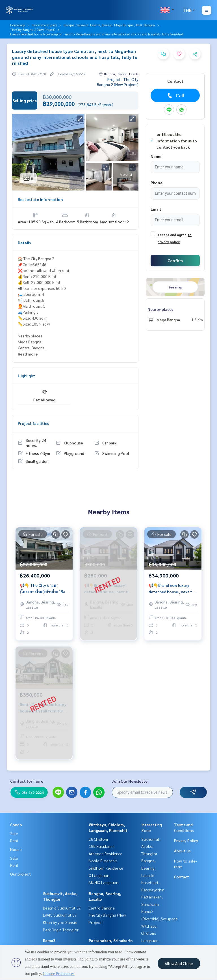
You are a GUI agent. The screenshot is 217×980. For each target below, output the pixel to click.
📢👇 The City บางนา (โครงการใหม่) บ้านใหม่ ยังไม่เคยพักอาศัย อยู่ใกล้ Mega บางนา (42, 589)
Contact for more (27, 781)
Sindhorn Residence (106, 868)
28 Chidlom (98, 839)
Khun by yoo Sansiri (60, 922)
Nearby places (160, 309)
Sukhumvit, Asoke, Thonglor (151, 846)
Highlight (26, 376)
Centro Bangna (102, 908)
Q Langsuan (99, 875)
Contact (182, 877)
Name (156, 156)
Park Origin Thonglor (61, 930)
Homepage (18, 25)
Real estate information (40, 199)
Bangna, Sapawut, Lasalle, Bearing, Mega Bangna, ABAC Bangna (109, 25)
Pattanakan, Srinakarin (111, 940)
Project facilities (33, 423)
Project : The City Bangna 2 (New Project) (118, 82)
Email (156, 209)
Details (24, 243)
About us (182, 851)
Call (175, 95)
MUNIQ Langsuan (104, 882)
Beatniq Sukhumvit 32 (62, 908)
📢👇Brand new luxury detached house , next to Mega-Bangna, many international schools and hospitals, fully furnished (172, 589)
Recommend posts (44, 25)
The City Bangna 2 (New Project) (33, 29)
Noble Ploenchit (103, 861)
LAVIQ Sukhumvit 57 (60, 915)
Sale (14, 833)
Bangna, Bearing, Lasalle (148, 868)
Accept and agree (172, 235)
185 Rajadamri (101, 846)
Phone (157, 183)
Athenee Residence (106, 853)
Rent (14, 840)
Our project (20, 874)
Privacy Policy (186, 840)
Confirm (175, 260)
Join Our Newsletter (131, 781)
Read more (28, 354)
